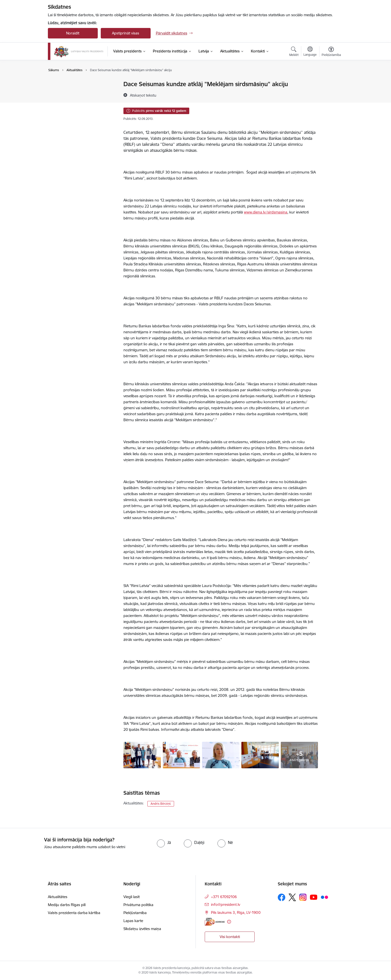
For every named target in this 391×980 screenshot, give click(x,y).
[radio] (164, 842)
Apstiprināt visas (126, 33)
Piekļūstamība (135, 913)
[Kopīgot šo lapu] (331, 95)
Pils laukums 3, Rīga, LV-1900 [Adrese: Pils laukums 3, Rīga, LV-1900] (236, 912)
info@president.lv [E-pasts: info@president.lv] (226, 904)
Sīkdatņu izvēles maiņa (142, 929)
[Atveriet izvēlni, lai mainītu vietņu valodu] (310, 52)
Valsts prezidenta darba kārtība (79, 93)
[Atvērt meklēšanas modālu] (294, 52)
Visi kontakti (230, 937)
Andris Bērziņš (161, 804)
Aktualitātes (63, 84)
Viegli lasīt (132, 897)
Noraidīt (73, 33)
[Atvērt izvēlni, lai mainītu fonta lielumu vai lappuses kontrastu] (331, 52)
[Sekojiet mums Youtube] (314, 897)
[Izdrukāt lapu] (331, 82)
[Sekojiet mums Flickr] (324, 897)
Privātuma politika (138, 905)
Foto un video (65, 102)
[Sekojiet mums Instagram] (303, 897)
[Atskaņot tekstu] (143, 95)
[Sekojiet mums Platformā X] (292, 897)
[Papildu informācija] (229, 922)
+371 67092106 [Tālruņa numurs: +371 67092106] (224, 897)
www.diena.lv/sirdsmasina (266, 212)
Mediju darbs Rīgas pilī (67, 905)
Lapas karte (133, 921)
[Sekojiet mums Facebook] (282, 897)
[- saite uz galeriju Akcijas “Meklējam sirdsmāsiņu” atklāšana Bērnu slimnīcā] (142, 755)
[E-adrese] (215, 922)
